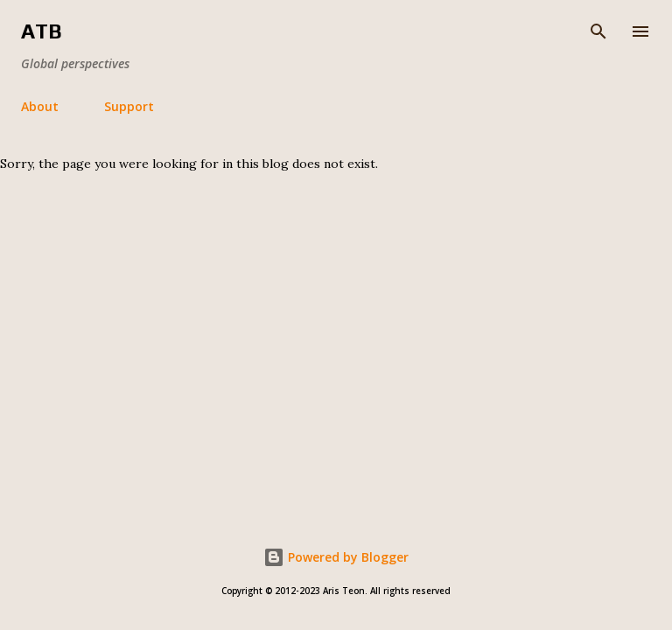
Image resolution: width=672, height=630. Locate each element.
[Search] (598, 31)
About (40, 106)
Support (129, 106)
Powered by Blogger (336, 557)
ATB (41, 31)
